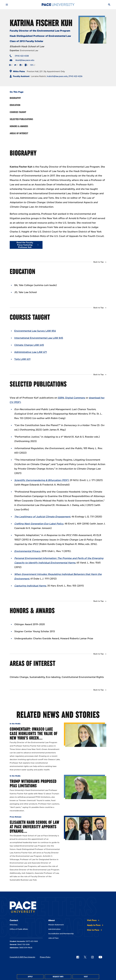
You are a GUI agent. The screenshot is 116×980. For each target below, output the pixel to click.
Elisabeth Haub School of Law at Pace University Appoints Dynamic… (34, 827)
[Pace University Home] (58, 5)
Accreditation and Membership (61, 934)
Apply (30, 977)
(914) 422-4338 (22, 56)
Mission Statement (56, 925)
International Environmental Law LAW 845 (39, 338)
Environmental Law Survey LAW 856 (35, 331)
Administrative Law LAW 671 (31, 352)
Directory (14, 925)
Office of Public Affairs (19, 929)
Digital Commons (75, 398)
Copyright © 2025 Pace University (22, 957)
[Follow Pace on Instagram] (92, 957)
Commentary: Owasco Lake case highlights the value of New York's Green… (34, 733)
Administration (54, 929)
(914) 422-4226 (75, 76)
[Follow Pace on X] (85, 957)
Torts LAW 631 (22, 359)
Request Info (58, 977)
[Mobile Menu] (7, 5)
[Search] (109, 5)
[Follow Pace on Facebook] (78, 957)
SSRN (61, 398)
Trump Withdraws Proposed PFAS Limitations (33, 783)
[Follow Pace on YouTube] (100, 957)
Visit (86, 977)
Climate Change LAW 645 (29, 345)
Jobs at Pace (53, 938)
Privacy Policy (45, 957)
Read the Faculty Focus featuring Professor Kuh (25, 245)
